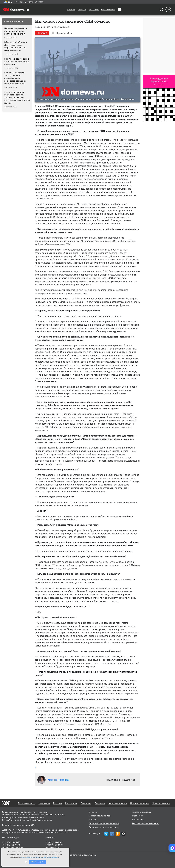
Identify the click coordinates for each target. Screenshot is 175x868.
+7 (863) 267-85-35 (54, 842)
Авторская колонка (118, 803)
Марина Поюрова (53, 780)
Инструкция (44, 803)
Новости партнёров (140, 803)
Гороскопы (100, 803)
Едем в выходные (27, 803)
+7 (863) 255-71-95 (11, 842)
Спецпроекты (108, 9)
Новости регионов (161, 803)
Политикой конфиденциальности (49, 857)
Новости (71, 9)
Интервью (94, 9)
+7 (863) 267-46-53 (54, 845)
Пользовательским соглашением (29, 857)
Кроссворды (71, 803)
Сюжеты (82, 9)
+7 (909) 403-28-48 (11, 845)
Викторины (86, 803)
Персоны (58, 803)
